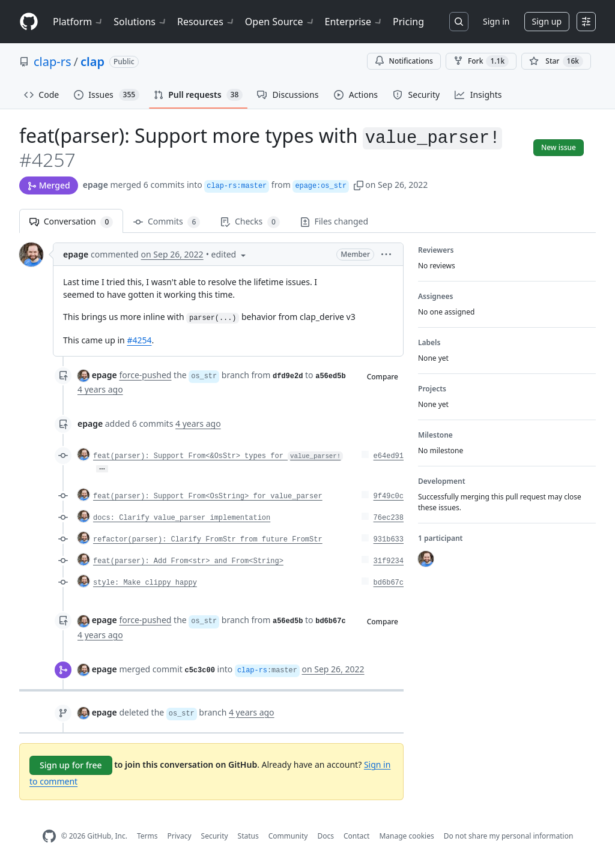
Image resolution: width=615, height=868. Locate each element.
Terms (147, 836)
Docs (326, 836)
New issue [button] (559, 147)
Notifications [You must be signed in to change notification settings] (404, 61)
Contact (356, 836)
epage (95, 185)
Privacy (180, 836)
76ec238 (389, 518)
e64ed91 (389, 456)
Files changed (334, 221)
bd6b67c (389, 583)
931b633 (389, 540)
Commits (167, 222)
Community (288, 836)
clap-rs (53, 62)
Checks (250, 222)
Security (215, 836)
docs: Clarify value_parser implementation (182, 518)
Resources (206, 22)
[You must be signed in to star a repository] (556, 61)
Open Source (280, 22)
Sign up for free (71, 765)
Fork (481, 61)
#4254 (139, 340)
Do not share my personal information (509, 836)
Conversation (71, 222)
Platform (78, 22)
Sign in (496, 21)
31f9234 (389, 561)
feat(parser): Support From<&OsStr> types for (218, 456)
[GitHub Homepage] (49, 836)
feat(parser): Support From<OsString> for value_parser (208, 496)
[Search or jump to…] (459, 22)
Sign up (547, 21)
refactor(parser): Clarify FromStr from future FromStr (208, 540)
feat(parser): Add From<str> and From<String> (188, 561)
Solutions (141, 22)
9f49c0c (389, 496)
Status (248, 836)
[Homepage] (29, 22)
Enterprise (354, 22)
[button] (359, 185)
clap (92, 62)
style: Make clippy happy (145, 583)
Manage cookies (406, 836)
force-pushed (145, 375)
